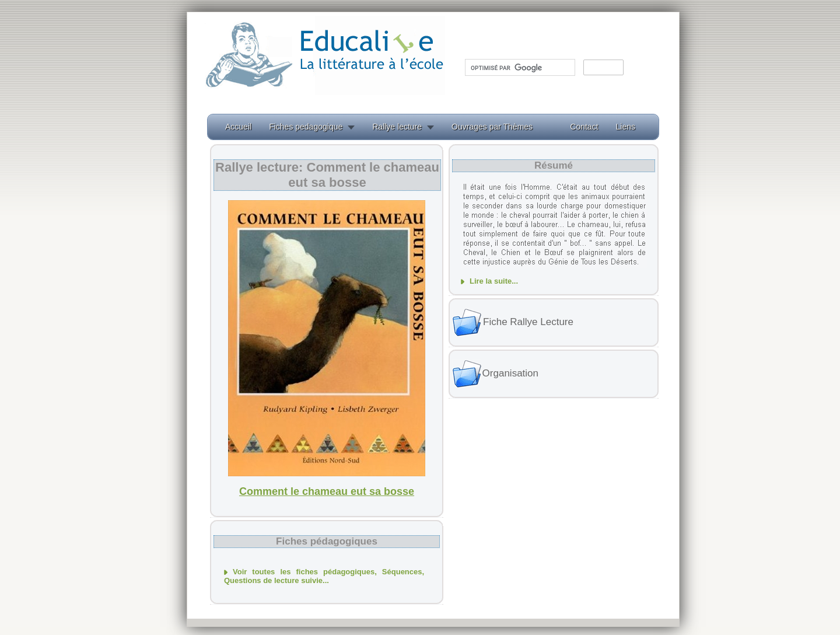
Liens (626, 127)
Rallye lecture (397, 127)
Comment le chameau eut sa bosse (327, 491)
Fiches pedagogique (306, 127)
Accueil (238, 127)
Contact (584, 127)
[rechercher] (519, 68)
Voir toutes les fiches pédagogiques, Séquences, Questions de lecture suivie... (324, 576)
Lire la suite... (494, 281)
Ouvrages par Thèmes (492, 127)
